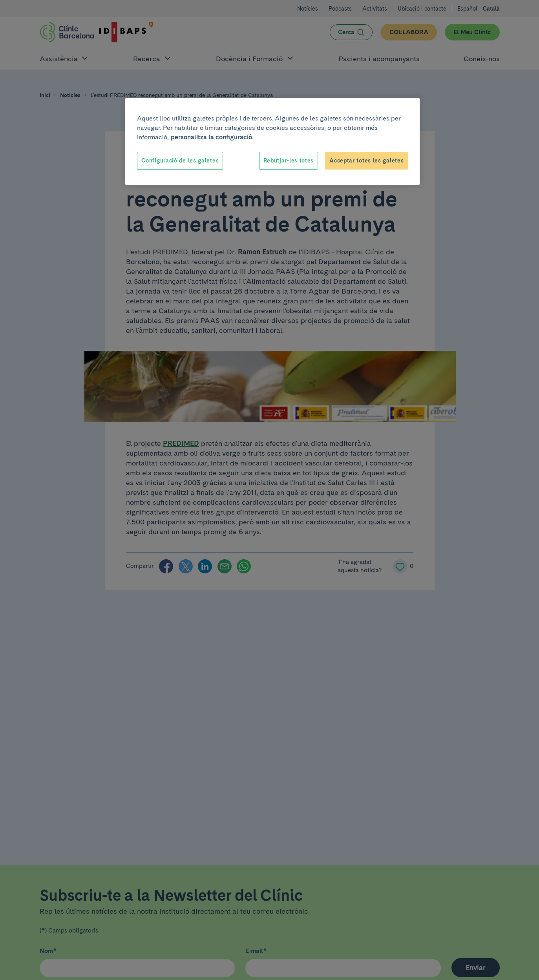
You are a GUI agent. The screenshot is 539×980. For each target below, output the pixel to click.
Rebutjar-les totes (289, 161)
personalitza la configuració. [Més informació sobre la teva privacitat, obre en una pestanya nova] (212, 137)
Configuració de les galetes (180, 161)
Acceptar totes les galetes (366, 161)
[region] (272, 142)
